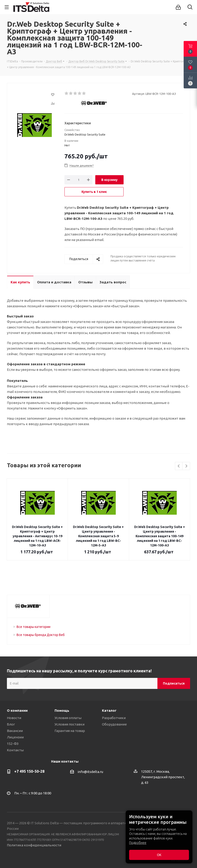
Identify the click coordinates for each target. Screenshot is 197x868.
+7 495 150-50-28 (29, 771)
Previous (179, 466)
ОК (159, 855)
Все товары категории (33, 627)
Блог (11, 724)
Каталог (109, 710)
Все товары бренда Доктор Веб (41, 635)
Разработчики (114, 718)
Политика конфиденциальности (34, 845)
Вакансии (15, 731)
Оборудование (114, 724)
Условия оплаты (68, 718)
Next (186, 466)
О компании (17, 710)
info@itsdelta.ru (90, 772)
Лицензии (15, 737)
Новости (14, 718)
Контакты (15, 750)
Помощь (62, 710)
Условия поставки (70, 724)
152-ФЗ (13, 744)
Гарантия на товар (70, 731)
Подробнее (138, 843)
